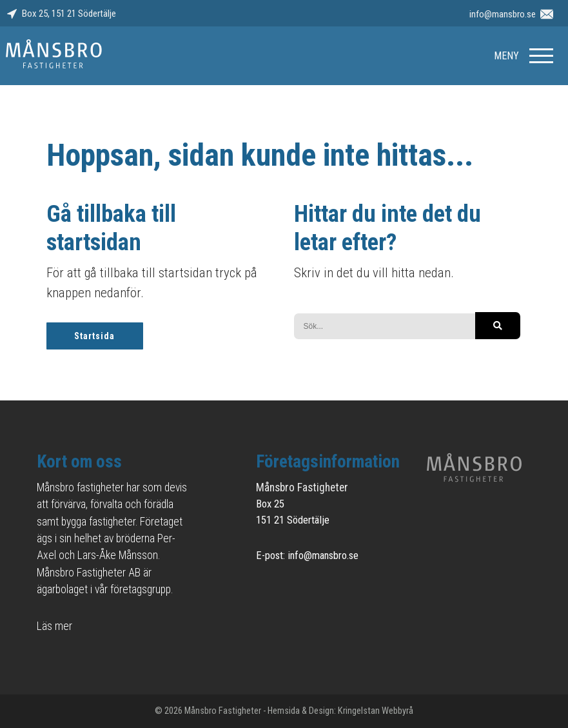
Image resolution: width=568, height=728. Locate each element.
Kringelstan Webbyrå (376, 711)
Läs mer (54, 626)
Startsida (94, 336)
